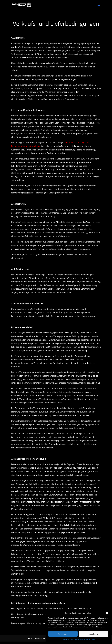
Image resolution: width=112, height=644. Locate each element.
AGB (30, 638)
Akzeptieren (63, 634)
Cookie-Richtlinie (68, 639)
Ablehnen (94, 634)
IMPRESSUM (90, 639)
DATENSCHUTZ (80, 639)
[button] (107, 613)
